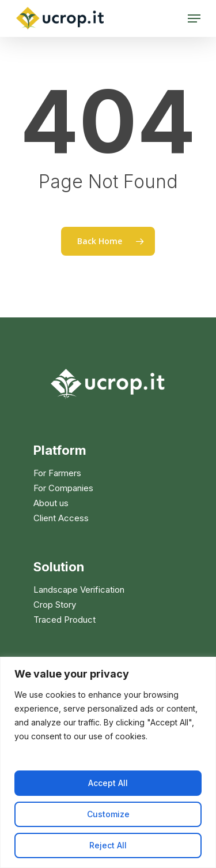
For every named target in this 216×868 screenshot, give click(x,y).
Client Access (61, 518)
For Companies (63, 488)
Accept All (108, 783)
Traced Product (65, 620)
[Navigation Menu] (194, 18)
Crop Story (55, 605)
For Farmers (57, 473)
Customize (108, 814)
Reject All (108, 845)
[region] (108, 762)
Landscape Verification (79, 590)
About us (51, 503)
